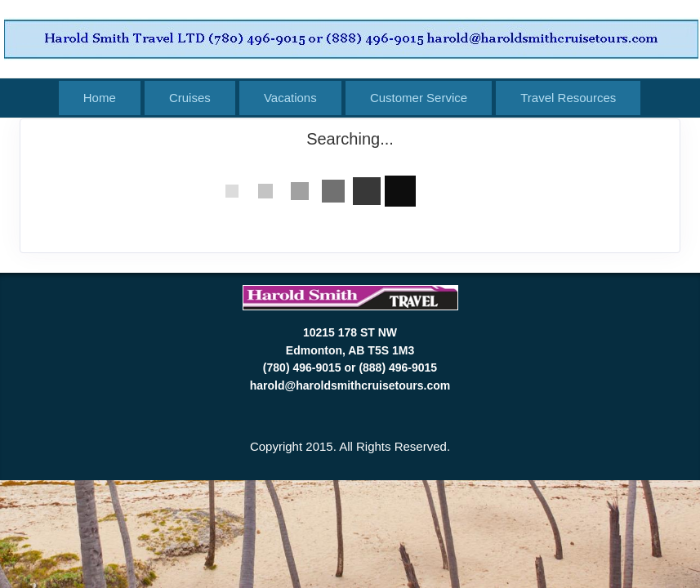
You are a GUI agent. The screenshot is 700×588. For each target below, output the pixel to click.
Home (100, 98)
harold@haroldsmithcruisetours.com (350, 385)
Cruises (190, 98)
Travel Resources (568, 98)
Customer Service (419, 98)
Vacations (290, 98)
